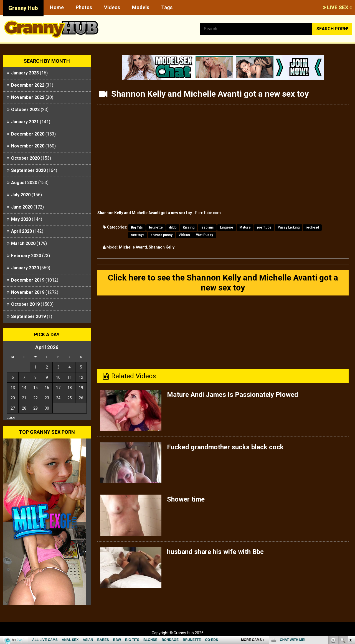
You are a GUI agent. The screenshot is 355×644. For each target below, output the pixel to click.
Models (141, 7)
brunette (156, 227)
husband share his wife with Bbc (215, 552)
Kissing (189, 227)
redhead (312, 227)
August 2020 (24, 183)
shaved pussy (162, 235)
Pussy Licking (289, 227)
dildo (173, 227)
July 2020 (21, 195)
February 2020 (26, 256)
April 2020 (21, 231)
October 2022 (25, 110)
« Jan (11, 418)
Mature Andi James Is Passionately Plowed (233, 395)
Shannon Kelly (162, 247)
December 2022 (28, 85)
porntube (264, 227)
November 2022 (28, 97)
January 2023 (25, 73)
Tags (167, 7)
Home (57, 7)
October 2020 (25, 158)
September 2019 (28, 316)
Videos (112, 7)
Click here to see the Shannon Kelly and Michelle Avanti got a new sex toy (223, 283)
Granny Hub (23, 8)
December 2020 (28, 134)
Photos (84, 7)
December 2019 (28, 280)
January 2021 (25, 122)
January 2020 (25, 268)
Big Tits (137, 227)
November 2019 (28, 292)
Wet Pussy (205, 235)
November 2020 (28, 146)
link (350, 557)
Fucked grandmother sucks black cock (225, 447)
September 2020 (28, 170)
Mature (245, 227)
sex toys (138, 235)
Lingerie (227, 227)
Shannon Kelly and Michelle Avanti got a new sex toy (145, 213)
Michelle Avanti (133, 247)
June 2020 (22, 207)
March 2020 (23, 243)
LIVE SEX (338, 7)
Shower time (186, 499)
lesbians (207, 227)
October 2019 (25, 304)
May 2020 (21, 219)
